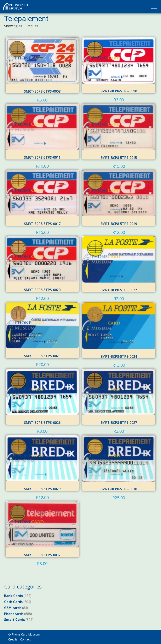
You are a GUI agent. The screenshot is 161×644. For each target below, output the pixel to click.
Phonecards (14, 614)
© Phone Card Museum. (24, 634)
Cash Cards (13, 602)
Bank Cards (13, 596)
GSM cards (13, 608)
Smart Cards (15, 620)
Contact (25, 639)
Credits (13, 639)
